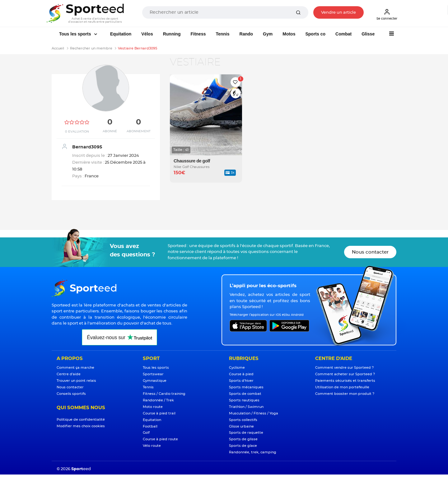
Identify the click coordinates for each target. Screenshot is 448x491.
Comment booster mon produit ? (345, 394)
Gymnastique (155, 381)
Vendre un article (338, 13)
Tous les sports (76, 34)
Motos (289, 34)
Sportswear (153, 374)
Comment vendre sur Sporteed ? (344, 368)
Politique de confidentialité (81, 420)
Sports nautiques (244, 400)
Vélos (147, 34)
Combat (343, 34)
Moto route (153, 407)
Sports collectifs (243, 420)
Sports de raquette (246, 433)
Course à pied (241, 374)
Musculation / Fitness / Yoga (254, 413)
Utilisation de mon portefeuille (342, 387)
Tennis (222, 34)
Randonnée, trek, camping (253, 452)
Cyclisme (237, 368)
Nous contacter (370, 252)
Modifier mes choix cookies (81, 426)
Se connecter (387, 14)
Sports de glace (243, 446)
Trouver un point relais (76, 381)
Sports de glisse (243, 439)
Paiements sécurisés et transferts (345, 381)
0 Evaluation (77, 132)
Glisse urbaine (241, 426)
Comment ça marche (75, 368)
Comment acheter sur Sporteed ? (345, 374)
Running (172, 34)
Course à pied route (160, 439)
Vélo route (152, 446)
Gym (268, 34)
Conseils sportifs (71, 394)
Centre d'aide (69, 374)
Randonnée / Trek (158, 400)
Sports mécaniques (246, 387)
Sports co (315, 34)
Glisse (368, 34)
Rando (246, 34)
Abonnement (139, 131)
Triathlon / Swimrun (246, 407)
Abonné (110, 131)
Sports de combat (245, 394)
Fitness (198, 34)
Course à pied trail (159, 413)
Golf (146, 433)
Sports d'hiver (241, 381)
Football (150, 426)
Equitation (121, 34)
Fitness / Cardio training (164, 394)
